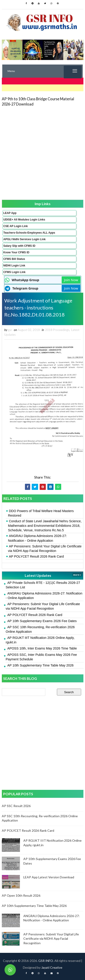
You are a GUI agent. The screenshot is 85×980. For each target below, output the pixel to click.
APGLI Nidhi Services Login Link (25, 239)
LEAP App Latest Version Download (49, 877)
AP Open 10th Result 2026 (21, 895)
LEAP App (10, 213)
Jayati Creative (52, 967)
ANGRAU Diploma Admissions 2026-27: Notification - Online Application (37, 538)
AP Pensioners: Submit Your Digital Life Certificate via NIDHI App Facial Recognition (45, 549)
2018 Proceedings (57, 330)
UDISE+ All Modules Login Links (24, 220)
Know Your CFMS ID (16, 252)
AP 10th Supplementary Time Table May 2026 (40, 665)
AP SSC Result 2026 (16, 806)
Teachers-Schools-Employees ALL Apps (29, 233)
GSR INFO (46, 961)
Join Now (71, 280)
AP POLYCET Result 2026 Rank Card (36, 556)
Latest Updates (38, 575)
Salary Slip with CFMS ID (19, 246)
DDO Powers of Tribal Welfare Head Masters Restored (41, 513)
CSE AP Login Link (16, 226)
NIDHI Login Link (14, 266)
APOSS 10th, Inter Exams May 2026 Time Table (42, 648)
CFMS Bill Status (14, 259)
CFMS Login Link (15, 272)
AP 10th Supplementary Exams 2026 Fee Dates (42, 621)
